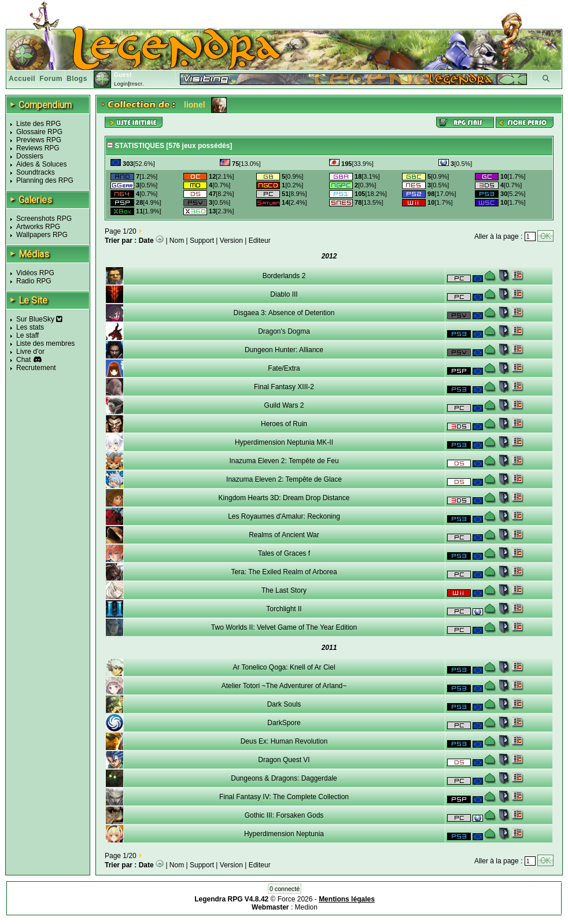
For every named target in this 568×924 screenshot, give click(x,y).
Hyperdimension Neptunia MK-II (284, 442)
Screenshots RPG (44, 219)
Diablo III (284, 294)
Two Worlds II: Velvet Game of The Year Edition (284, 627)
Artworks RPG (38, 227)
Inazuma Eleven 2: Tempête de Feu (284, 461)
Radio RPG (34, 281)
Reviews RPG (38, 148)
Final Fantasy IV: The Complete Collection (284, 797)
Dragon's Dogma (284, 331)
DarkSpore (284, 723)
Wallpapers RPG (42, 235)
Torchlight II (284, 609)
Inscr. (137, 84)
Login (121, 84)
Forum (51, 79)
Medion (306, 907)
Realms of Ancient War (284, 535)
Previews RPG (39, 140)
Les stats (30, 327)
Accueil (22, 79)
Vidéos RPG (35, 273)
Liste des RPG (38, 124)
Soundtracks (36, 172)
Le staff (27, 335)
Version (231, 241)
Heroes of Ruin (284, 424)
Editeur (260, 241)
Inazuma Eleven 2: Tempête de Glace (284, 479)
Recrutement (36, 368)
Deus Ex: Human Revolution (284, 741)
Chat (23, 360)
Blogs (77, 79)
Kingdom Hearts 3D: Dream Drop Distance (284, 498)
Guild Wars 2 (284, 405)
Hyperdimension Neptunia (284, 834)
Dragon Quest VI (284, 760)
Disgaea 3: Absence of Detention (284, 313)
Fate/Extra (284, 368)
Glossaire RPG (39, 132)
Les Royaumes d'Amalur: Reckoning (284, 516)
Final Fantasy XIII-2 (284, 387)
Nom (177, 241)
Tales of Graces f (284, 553)
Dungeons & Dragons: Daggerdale (284, 778)
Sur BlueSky (39, 319)
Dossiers (30, 156)
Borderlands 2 (284, 276)
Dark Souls (284, 704)
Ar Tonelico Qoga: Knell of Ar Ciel (284, 667)
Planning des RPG (45, 180)
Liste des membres (45, 343)
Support (202, 241)
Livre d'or (30, 352)
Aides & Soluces (41, 164)
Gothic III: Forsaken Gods (284, 815)
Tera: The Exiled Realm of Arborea (284, 572)
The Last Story (284, 590)
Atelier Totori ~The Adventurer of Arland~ (284, 686)
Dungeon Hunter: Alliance (284, 350)
